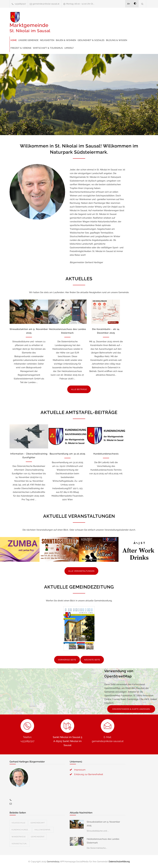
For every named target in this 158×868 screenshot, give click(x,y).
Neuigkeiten (47, 40)
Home (14, 40)
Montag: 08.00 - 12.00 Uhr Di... (80, 4)
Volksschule (19, 823)
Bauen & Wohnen (66, 40)
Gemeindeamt (38, 823)
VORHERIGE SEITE (67, 660)
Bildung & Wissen (117, 40)
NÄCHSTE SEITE (92, 660)
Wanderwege (19, 837)
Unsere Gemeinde (28, 40)
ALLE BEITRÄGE (79, 389)
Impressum (80, 770)
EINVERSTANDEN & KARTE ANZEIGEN (131, 709)
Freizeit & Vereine (21, 48)
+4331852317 (20, 4)
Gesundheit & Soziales (91, 40)
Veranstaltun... (20, 844)
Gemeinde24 (53, 862)
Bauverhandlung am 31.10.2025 (68, 454)
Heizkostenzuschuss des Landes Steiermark (103, 841)
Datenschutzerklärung (119, 862)
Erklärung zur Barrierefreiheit (89, 774)
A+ (129, 4)
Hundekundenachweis (106, 454)
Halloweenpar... (43, 830)
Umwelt (69, 48)
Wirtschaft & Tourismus (48, 48)
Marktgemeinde (30, 28)
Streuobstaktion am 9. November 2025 (103, 824)
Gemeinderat (38, 837)
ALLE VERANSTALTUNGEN (81, 571)
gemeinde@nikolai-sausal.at (46, 4)
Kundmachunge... (21, 830)
